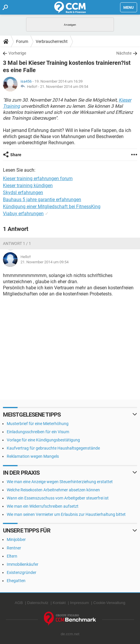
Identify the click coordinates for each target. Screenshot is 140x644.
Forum (22, 41)
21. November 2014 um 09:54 (64, 87)
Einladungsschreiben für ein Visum (38, 432)
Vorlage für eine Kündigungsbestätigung (43, 440)
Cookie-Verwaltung (109, 603)
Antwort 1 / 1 (17, 243)
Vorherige (17, 53)
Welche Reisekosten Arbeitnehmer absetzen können (53, 490)
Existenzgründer (22, 572)
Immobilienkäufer (23, 564)
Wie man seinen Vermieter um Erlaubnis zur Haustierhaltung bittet (66, 514)
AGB (19, 603)
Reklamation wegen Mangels (33, 456)
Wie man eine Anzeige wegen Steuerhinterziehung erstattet (60, 482)
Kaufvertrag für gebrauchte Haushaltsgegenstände (53, 448)
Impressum (79, 603)
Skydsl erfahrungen (23, 193)
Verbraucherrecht (52, 41)
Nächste (124, 53)
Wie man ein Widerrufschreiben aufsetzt (43, 506)
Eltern (12, 556)
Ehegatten (16, 581)
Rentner (14, 548)
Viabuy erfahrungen (23, 214)
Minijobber (16, 539)
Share (16, 155)
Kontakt (59, 603)
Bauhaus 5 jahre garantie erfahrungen (42, 200)
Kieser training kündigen (28, 186)
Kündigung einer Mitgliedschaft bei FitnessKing (52, 207)
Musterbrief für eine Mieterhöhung (38, 424)
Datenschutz (38, 603)
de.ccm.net (70, 634)
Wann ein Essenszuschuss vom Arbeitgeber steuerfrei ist (58, 498)
